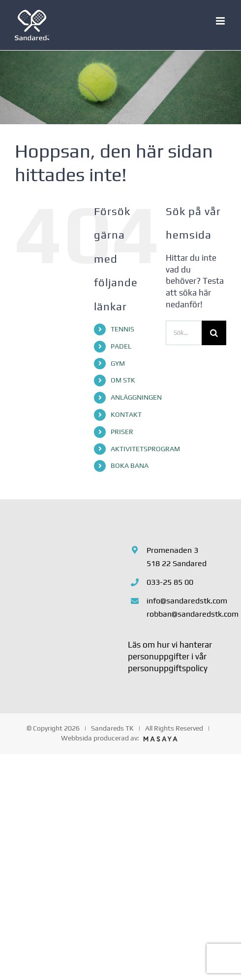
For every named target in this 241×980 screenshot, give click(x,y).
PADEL (121, 346)
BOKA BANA (130, 465)
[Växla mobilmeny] (221, 21)
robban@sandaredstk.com (186, 614)
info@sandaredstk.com (186, 601)
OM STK (123, 380)
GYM (118, 363)
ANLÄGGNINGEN (136, 397)
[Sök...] (184, 333)
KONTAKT (126, 414)
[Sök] (214, 333)
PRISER (122, 432)
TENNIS (122, 329)
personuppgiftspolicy (168, 668)
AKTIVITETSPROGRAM (145, 449)
